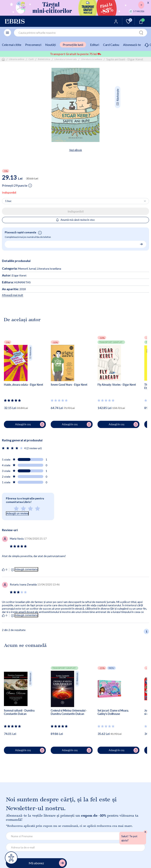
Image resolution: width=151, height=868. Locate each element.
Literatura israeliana (92, 59)
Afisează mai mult (13, 295)
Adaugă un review (17, 514)
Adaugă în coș (30, 424)
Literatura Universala (66, 59)
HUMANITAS (16, 282)
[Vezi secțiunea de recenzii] (13, 400)
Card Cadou (111, 45)
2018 (14, 289)
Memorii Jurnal (27, 269)
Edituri (95, 45)
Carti (31, 59)
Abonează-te (132, 45)
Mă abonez (47, 863)
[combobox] (81, 33)
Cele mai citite (12, 45)
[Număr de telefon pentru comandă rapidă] (74, 244)
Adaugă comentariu (26, 569)
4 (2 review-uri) (33, 448)
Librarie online (17, 59)
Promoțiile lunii (73, 45)
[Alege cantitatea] (75, 201)
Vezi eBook (76, 150)
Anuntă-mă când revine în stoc (76, 220)
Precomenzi (33, 45)
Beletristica (44, 59)
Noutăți (51, 45)
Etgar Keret (14, 275)
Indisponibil (76, 211)
